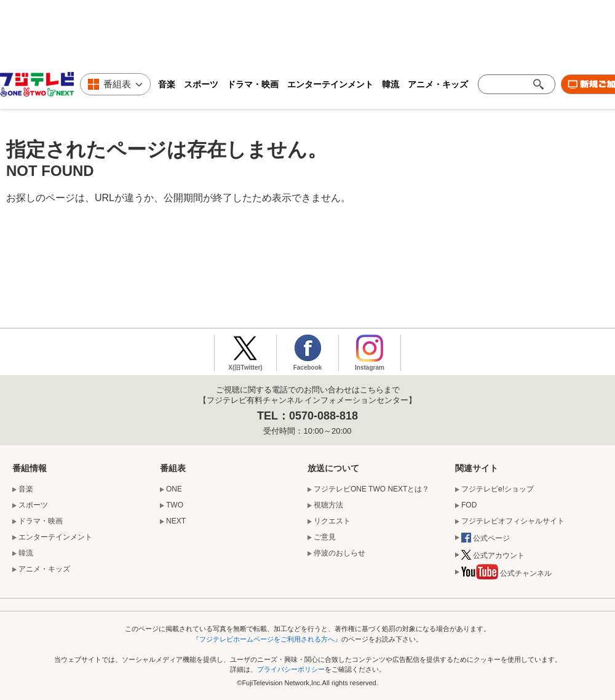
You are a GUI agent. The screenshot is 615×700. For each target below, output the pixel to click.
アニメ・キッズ (438, 84)
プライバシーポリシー (291, 669)
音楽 (167, 84)
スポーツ (201, 84)
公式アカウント (493, 556)
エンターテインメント (330, 84)
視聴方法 (328, 505)
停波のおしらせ (339, 553)
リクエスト (332, 521)
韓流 (391, 84)
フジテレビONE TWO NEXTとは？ (371, 489)
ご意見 (325, 537)
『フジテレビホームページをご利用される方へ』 (267, 639)
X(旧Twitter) (245, 368)
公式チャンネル (506, 574)
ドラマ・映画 (253, 84)
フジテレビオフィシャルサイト (513, 521)
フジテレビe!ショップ (498, 489)
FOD (469, 505)
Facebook (308, 368)
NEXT (176, 521)
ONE (174, 489)
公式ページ (486, 539)
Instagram (370, 368)
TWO (175, 505)
